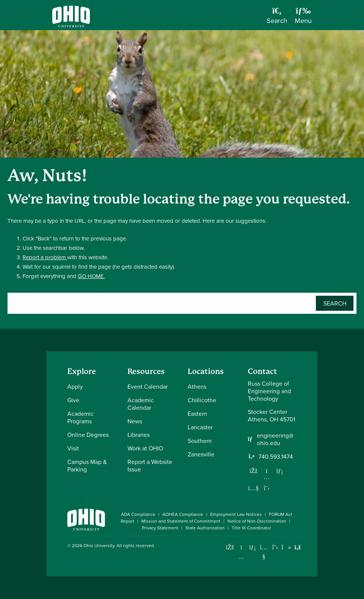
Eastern (197, 414)
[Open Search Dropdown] (277, 18)
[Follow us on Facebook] (253, 471)
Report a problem (45, 257)
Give (73, 400)
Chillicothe (202, 400)
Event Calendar (148, 386)
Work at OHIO (145, 448)
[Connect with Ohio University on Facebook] (230, 547)
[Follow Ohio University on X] (275, 547)
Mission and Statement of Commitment (181, 521)
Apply (75, 386)
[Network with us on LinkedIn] (280, 471)
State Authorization (205, 528)
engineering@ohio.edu (275, 439)
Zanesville (201, 454)
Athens (197, 386)
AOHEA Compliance (183, 514)
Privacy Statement (160, 528)
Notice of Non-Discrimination (257, 521)
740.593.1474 (276, 456)
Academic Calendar (141, 404)
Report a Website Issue (150, 465)
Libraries (139, 435)
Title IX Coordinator (251, 528)
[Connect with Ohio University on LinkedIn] (253, 547)
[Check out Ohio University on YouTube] (264, 552)
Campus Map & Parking (87, 465)
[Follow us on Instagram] (267, 477)
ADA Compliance (138, 514)
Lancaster (200, 427)
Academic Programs (80, 417)
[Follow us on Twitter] (267, 488)
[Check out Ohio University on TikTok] (286, 547)
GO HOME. (91, 276)
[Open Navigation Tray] (303, 18)
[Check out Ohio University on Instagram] (241, 557)
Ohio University (99, 545)
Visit (73, 448)
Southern (200, 441)
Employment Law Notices (236, 514)
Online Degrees (88, 435)
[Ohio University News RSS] (298, 547)
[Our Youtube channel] (253, 488)
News (135, 421)
